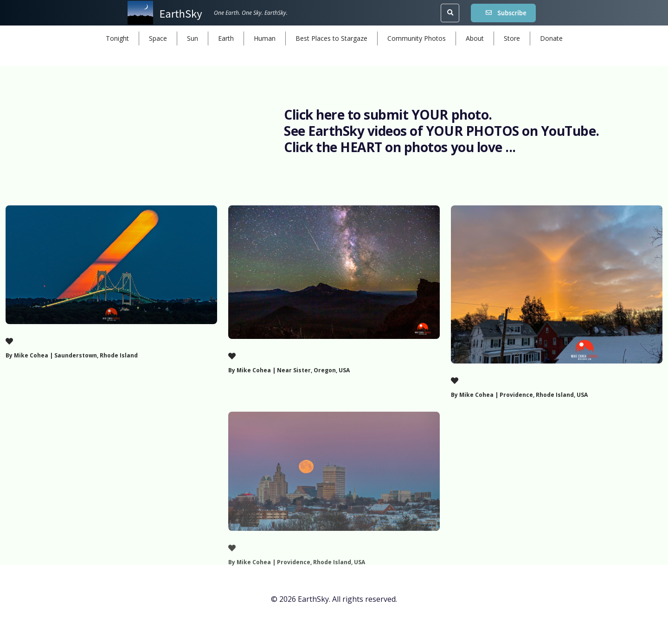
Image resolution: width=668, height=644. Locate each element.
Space (158, 38)
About (475, 38)
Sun (193, 38)
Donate (551, 38)
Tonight (117, 38)
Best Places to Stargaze (331, 38)
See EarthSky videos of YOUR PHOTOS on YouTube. (442, 131)
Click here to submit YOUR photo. (388, 115)
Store (512, 38)
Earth (226, 38)
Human (265, 38)
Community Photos (417, 38)
